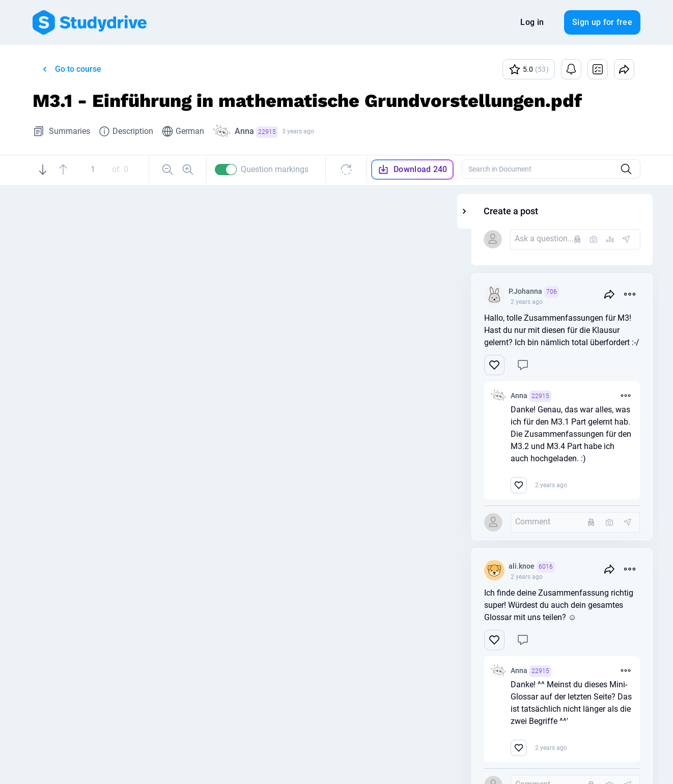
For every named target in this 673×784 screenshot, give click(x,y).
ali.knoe (594, 567)
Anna (256, 132)
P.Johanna (596, 292)
